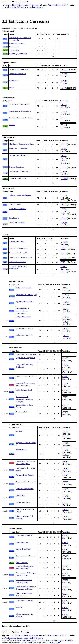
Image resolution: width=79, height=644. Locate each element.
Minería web (20, 495)
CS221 (64, 167)
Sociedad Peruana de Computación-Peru (55, 640)
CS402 (66, 443)
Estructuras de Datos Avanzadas (20, 257)
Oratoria (12, 125)
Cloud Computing (22, 542)
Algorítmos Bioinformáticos (26, 482)
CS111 (64, 70)
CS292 (66, 302)
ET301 (65, 566)
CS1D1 (64, 74)
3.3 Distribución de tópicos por (25, 5)
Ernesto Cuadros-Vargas (25, 640)
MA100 (64, 81)
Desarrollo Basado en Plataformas (21, 118)
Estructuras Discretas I (17, 43)
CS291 (64, 249)
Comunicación (14, 50)
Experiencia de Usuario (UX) (26, 295)
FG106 (64, 125)
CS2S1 (66, 288)
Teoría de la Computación (18, 148)
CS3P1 (66, 436)
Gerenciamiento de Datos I (19, 155)
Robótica (19, 607)
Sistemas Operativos (16, 167)
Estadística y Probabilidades (19, 171)
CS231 (65, 358)
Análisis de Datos (22, 412)
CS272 (65, 412)
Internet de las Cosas (23, 549)
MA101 (64, 267)
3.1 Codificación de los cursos (15, 7)
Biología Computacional (25, 335)
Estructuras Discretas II (17, 74)
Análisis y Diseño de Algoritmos (21, 195)
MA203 (64, 242)
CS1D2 (64, 111)
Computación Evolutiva (24, 535)
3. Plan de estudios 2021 (56, 5)
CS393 (66, 295)
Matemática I (14, 47)
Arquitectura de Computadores (20, 111)
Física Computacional (17, 222)
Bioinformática (21, 450)
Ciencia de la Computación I (19, 69)
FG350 (65, 383)
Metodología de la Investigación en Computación (22, 311)
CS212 (64, 253)
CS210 (64, 195)
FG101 (64, 88)
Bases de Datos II (15, 204)
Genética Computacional (25, 489)
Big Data (19, 431)
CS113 (64, 144)
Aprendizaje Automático (25, 328)
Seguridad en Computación (25, 358)
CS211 (64, 200)
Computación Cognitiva (24, 600)
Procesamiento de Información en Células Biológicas (24, 399)
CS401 (65, 377)
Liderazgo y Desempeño (18, 178)
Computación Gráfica (23, 317)
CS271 (64, 205)
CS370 (65, 543)
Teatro (11, 87)
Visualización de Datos (24, 502)
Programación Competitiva (19, 253)
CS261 (66, 329)
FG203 (64, 179)
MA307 (66, 322)
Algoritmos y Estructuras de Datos (21, 144)
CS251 (66, 510)
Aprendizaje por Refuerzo (25, 475)
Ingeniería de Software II (18, 248)
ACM (58, 643)
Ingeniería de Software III (25, 302)
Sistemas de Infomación (18, 262)
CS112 (64, 105)
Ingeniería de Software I (18, 209)
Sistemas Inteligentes (17, 242)
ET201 (66, 462)
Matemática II (14, 81)
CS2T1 (65, 397)
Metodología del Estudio (18, 54)
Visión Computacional (24, 390)
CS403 (65, 556)
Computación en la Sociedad (26, 354)
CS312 (66, 317)
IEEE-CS (51, 643)
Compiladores (14, 218)
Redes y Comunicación (24, 288)
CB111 (64, 271)
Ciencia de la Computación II (19, 104)
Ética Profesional (22, 563)
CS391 (66, 516)
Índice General (36, 7)
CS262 (65, 390)
